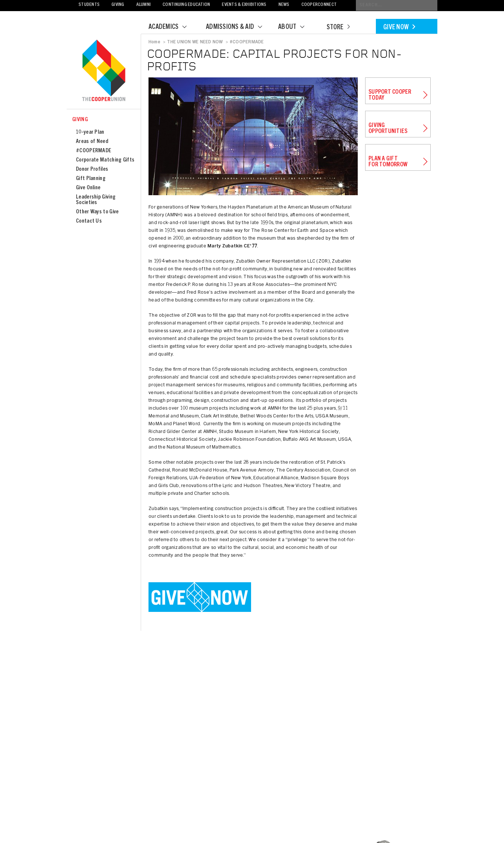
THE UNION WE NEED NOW (195, 42)
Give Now (399, 28)
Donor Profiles (92, 169)
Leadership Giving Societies (96, 200)
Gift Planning (91, 179)
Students (89, 5)
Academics (172, 27)
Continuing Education (186, 5)
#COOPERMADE (94, 151)
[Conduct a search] (397, 5)
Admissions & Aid (239, 27)
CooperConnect (319, 5)
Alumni (144, 5)
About (296, 27)
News (284, 5)
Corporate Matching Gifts (105, 160)
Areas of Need (92, 142)
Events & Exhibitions (244, 5)
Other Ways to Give (97, 212)
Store (338, 28)
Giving (118, 5)
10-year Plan (90, 132)
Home (154, 42)
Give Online (88, 188)
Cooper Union (104, 71)
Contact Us (89, 221)
